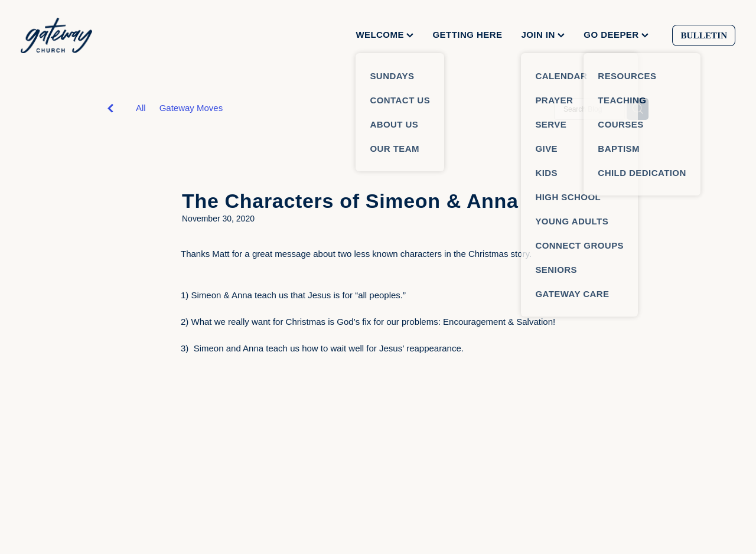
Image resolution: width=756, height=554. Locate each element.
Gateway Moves (191, 108)
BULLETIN (704, 35)
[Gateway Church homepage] (92, 35)
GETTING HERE (467, 35)
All (141, 108)
